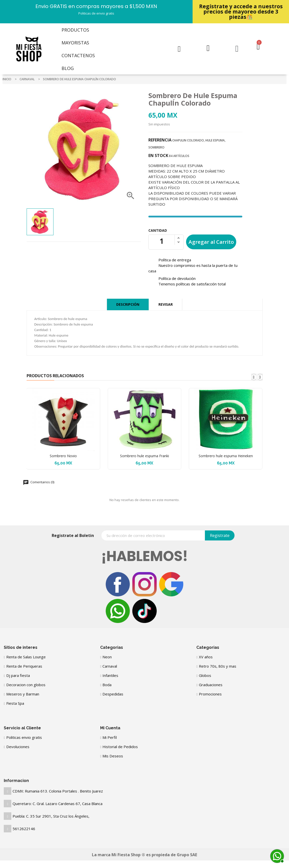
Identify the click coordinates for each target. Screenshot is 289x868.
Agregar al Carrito (211, 242)
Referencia (160, 140)
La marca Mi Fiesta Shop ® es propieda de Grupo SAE (144, 855)
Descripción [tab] (128, 304)
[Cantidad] (162, 241)
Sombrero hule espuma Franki (144, 456)
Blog (68, 68)
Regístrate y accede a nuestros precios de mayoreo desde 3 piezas (241, 12)
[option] (40, 222)
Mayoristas (75, 43)
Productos (75, 30)
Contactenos (78, 55)
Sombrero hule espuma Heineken (226, 456)
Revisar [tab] (166, 304)
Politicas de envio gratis (96, 13)
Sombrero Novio (63, 456)
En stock (158, 155)
